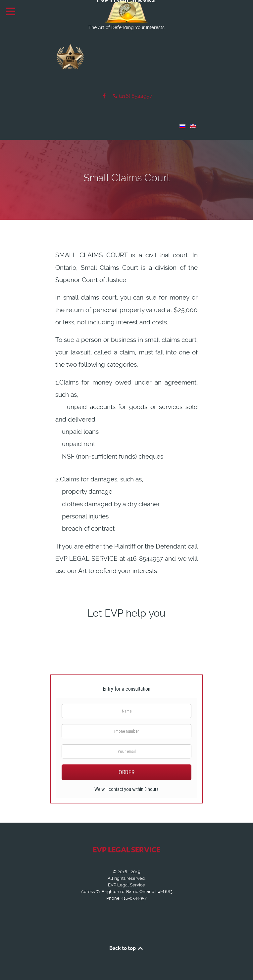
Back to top (126, 948)
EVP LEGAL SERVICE (126, 850)
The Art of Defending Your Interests (126, 27)
